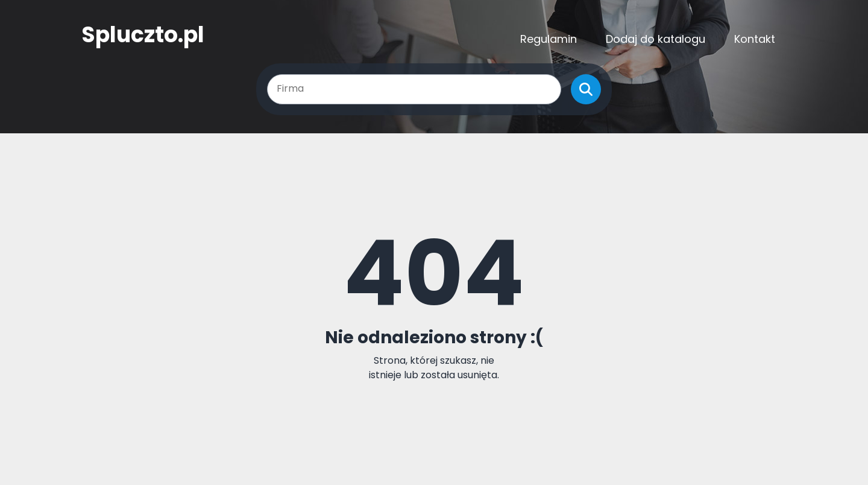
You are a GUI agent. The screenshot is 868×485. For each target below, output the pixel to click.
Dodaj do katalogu (656, 39)
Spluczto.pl (143, 35)
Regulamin (549, 39)
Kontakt (755, 39)
